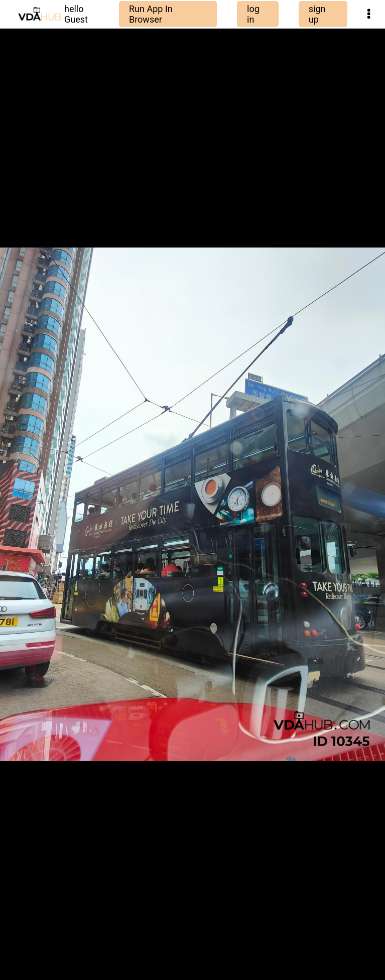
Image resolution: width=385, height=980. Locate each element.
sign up (317, 14)
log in (253, 14)
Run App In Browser (151, 14)
